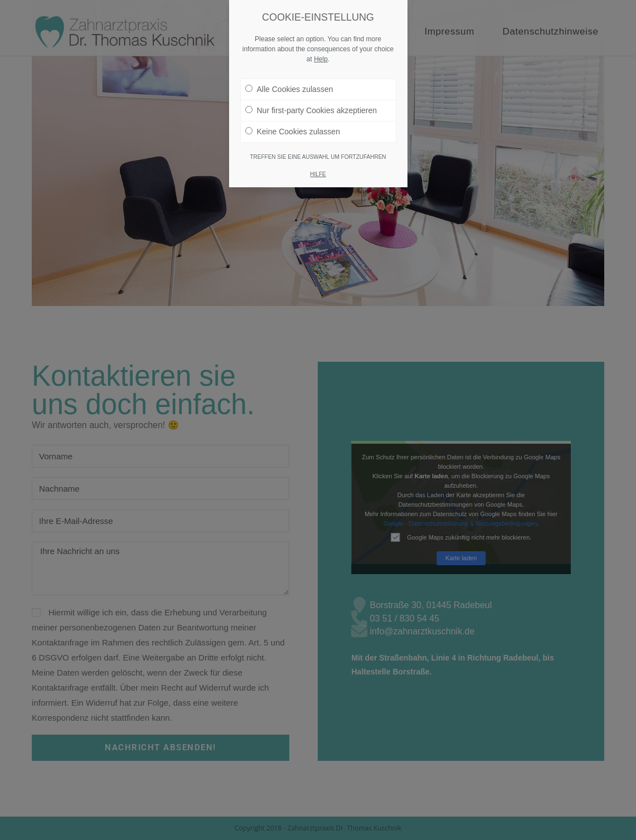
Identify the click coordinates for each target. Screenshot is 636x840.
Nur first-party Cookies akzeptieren (311, 88)
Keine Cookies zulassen (293, 109)
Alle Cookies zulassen (289, 66)
